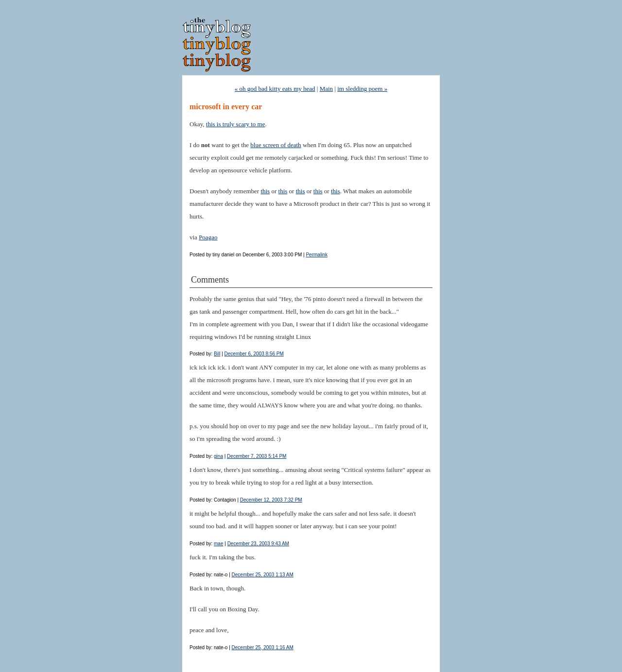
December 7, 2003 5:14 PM (257, 456)
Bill (217, 354)
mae (218, 544)
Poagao (208, 237)
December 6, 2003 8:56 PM (254, 354)
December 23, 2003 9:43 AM (258, 544)
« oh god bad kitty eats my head (275, 89)
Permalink (316, 255)
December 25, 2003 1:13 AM (263, 575)
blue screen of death (276, 145)
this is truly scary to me (236, 124)
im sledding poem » (362, 89)
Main (326, 89)
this (265, 191)
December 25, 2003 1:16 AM (263, 647)
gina (218, 456)
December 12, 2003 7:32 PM (271, 500)
